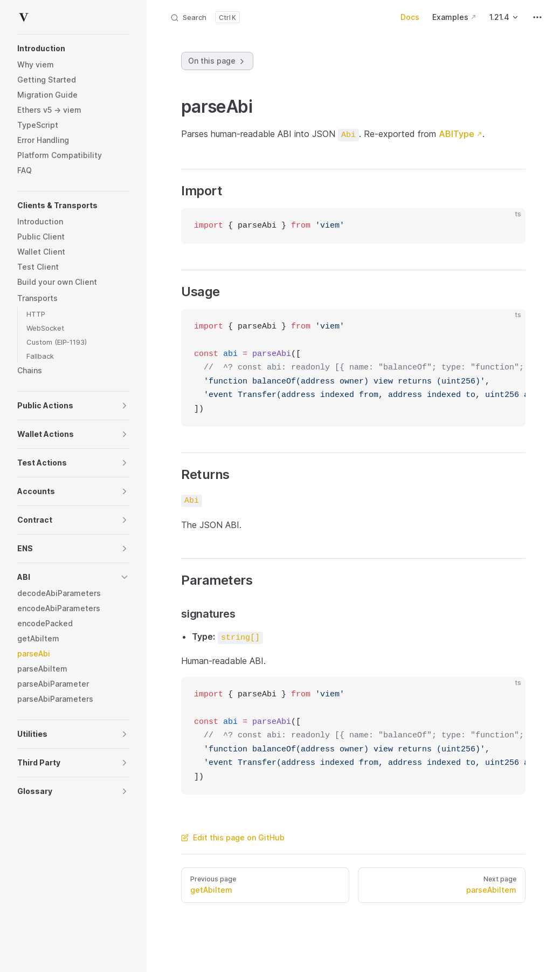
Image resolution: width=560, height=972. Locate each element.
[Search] (205, 17)
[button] (73, 49)
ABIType (457, 134)
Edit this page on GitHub (233, 837)
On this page (217, 61)
